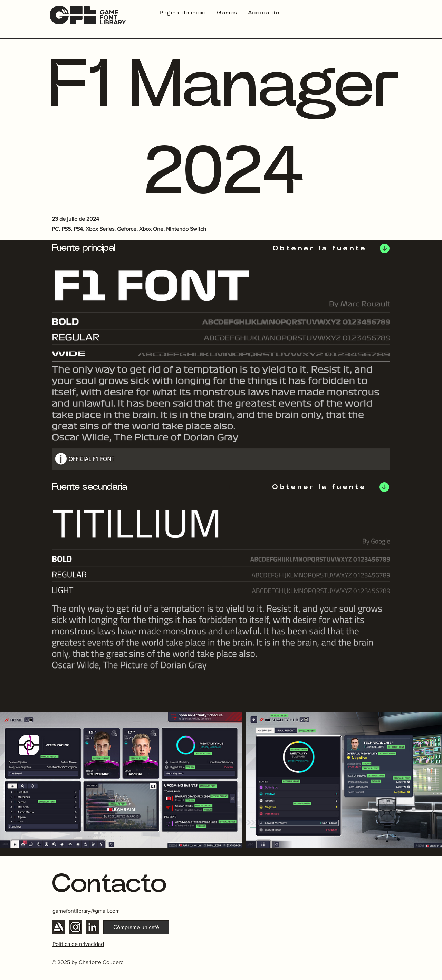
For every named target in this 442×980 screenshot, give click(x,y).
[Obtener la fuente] (310, 249)
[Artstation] (59, 927)
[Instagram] (75, 927)
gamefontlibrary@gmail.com (86, 911)
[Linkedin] (92, 927)
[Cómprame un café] (136, 927)
